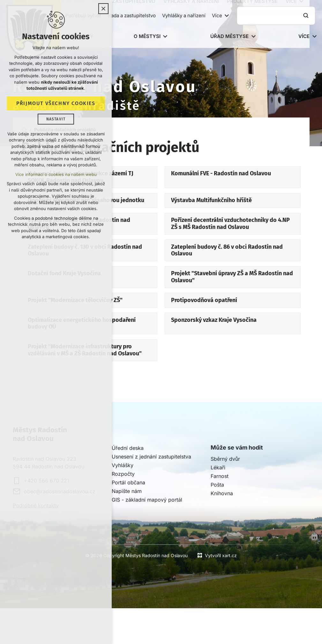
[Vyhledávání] (307, 16)
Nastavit (56, 119)
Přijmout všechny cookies (56, 104)
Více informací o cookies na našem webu (56, 175)
